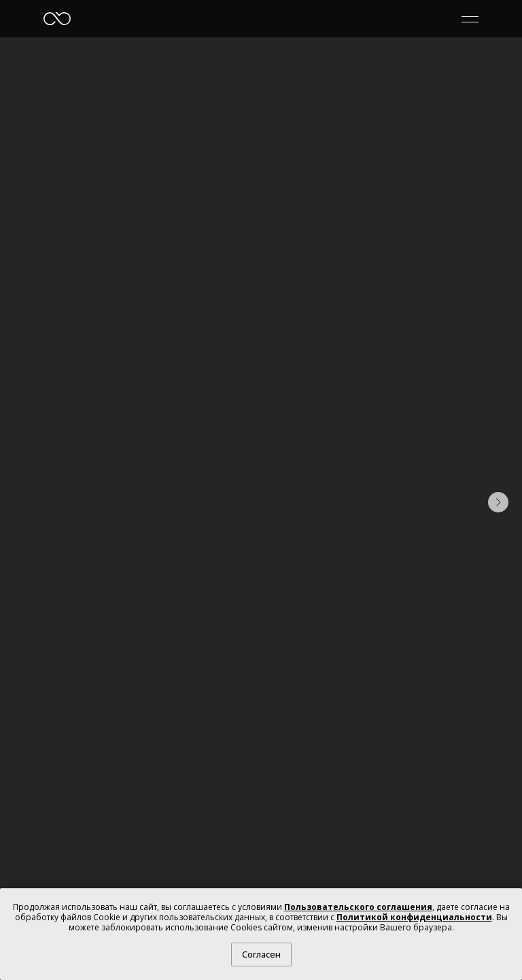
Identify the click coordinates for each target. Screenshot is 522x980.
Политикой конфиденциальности (414, 917)
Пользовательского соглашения (358, 907)
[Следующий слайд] (498, 502)
